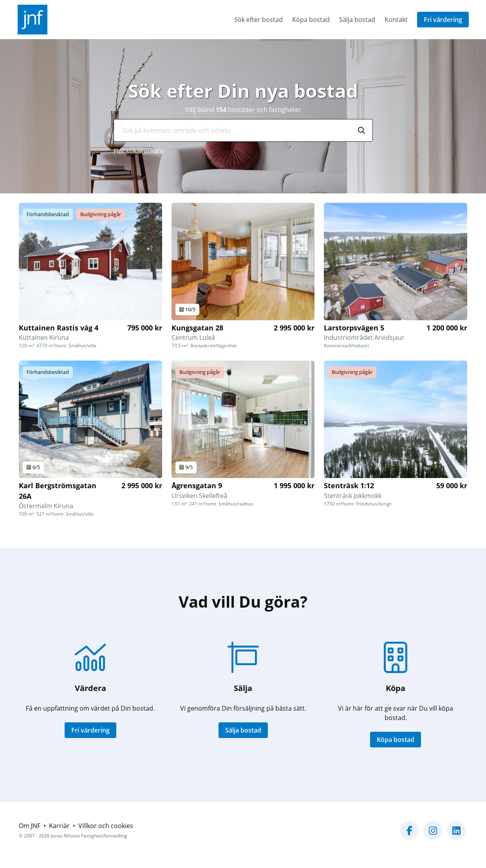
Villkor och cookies (106, 826)
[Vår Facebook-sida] (409, 835)
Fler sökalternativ (139, 151)
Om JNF (30, 826)
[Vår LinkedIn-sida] (456, 835)
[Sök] (361, 130)
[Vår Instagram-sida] (433, 835)
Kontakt (396, 20)
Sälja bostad (357, 20)
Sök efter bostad (258, 20)
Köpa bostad (311, 20)
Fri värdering (443, 20)
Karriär (59, 826)
